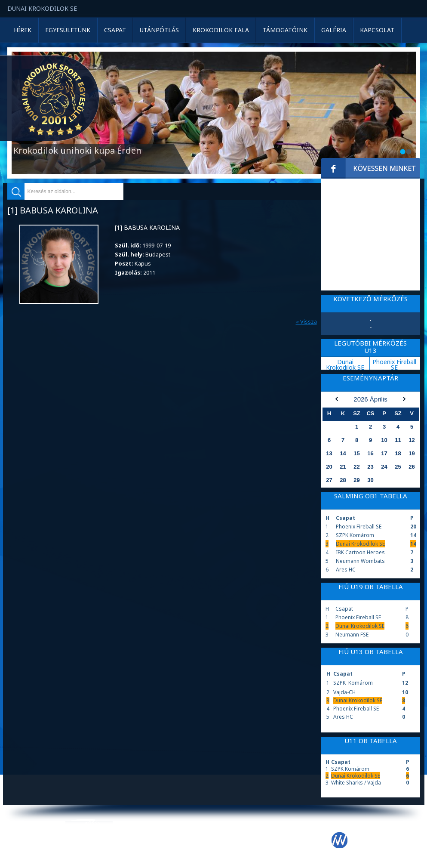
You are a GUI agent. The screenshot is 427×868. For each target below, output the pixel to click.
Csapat (115, 30)
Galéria (334, 30)
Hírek (23, 30)
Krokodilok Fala (221, 30)
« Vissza (306, 321)
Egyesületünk (68, 30)
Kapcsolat (377, 30)
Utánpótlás (159, 30)
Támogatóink (285, 30)
